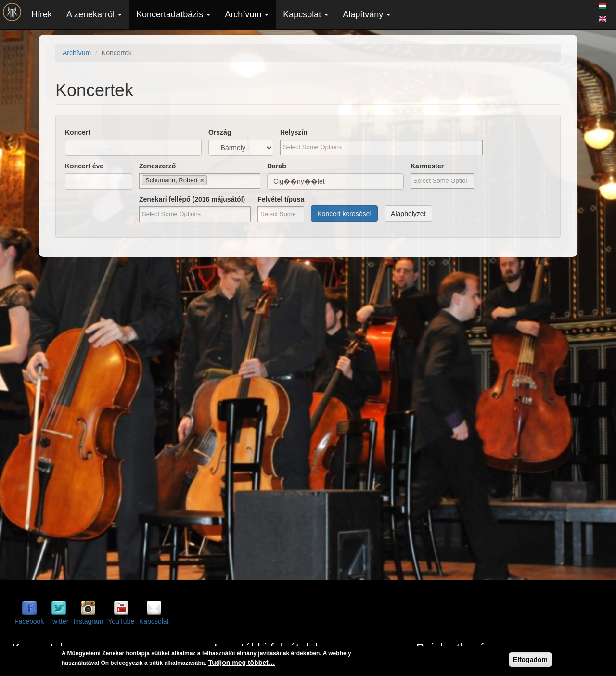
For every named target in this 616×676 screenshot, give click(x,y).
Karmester (427, 166)
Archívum (247, 14)
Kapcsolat (306, 14)
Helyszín (294, 132)
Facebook (29, 621)
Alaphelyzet (408, 214)
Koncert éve (84, 166)
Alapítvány (366, 14)
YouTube (121, 621)
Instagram (88, 621)
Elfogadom (530, 660)
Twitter (58, 621)
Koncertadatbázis (173, 14)
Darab (277, 166)
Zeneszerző (157, 166)
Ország (220, 132)
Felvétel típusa (281, 199)
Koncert (78, 132)
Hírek (42, 14)
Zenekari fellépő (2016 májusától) (192, 199)
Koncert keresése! (344, 214)
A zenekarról (94, 14)
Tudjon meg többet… (242, 663)
